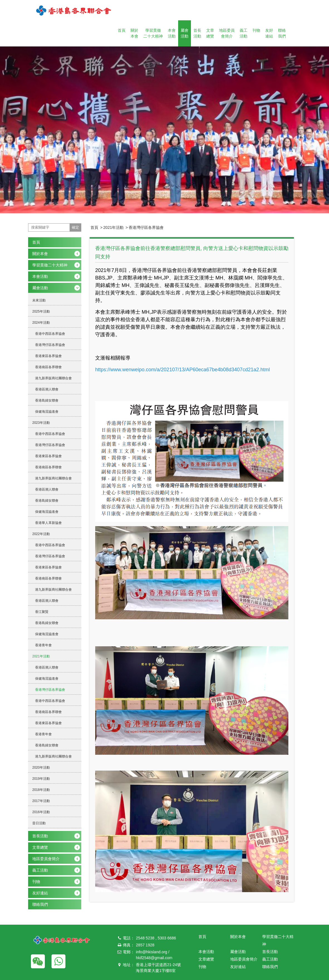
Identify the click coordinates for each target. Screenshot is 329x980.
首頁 (122, 30)
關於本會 (134, 33)
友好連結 (269, 33)
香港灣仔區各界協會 (146, 227)
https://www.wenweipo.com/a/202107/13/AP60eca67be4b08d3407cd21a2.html (182, 370)
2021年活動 (113, 227)
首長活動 (197, 33)
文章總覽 (210, 33)
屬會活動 (185, 33)
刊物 (256, 30)
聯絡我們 (282, 33)
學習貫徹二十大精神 (153, 33)
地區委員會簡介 (227, 33)
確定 (75, 227)
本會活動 (172, 33)
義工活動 (244, 33)
